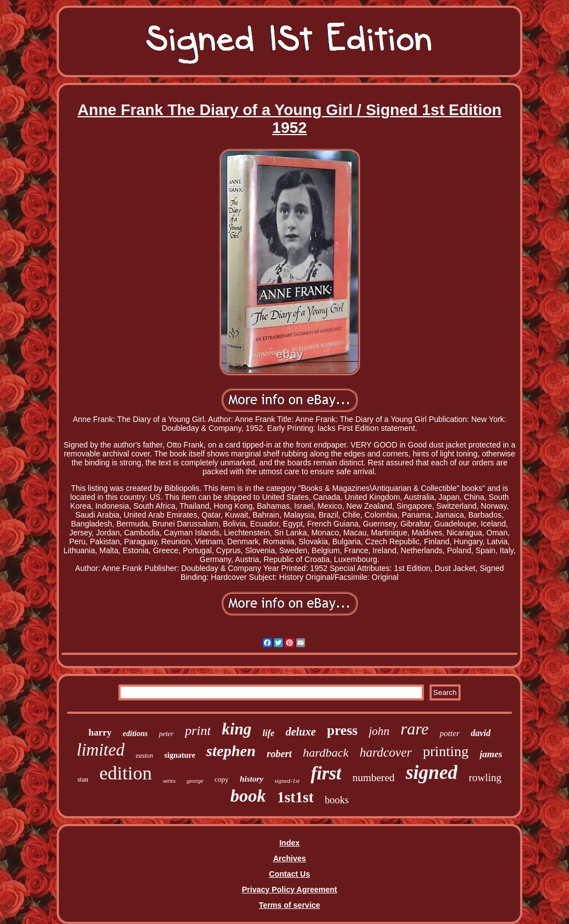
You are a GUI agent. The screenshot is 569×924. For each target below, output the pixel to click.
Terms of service (290, 905)
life (269, 733)
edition (126, 773)
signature (180, 755)
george (195, 781)
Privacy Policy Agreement (289, 890)
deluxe (301, 732)
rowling (485, 778)
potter (450, 733)
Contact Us (290, 874)
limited (101, 750)
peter (166, 734)
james (491, 754)
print (198, 731)
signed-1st (287, 781)
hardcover (386, 752)
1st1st (295, 797)
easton (144, 756)
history (251, 779)
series (169, 781)
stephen (231, 751)
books (336, 800)
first (326, 773)
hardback (326, 752)
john (379, 731)
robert (279, 754)
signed (431, 773)
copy (221, 779)
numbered (373, 778)
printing (446, 751)
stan (83, 779)
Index (290, 843)
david (481, 733)
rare (415, 729)
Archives (289, 858)
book (248, 796)
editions (135, 734)
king (236, 729)
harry (100, 732)
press (342, 730)
